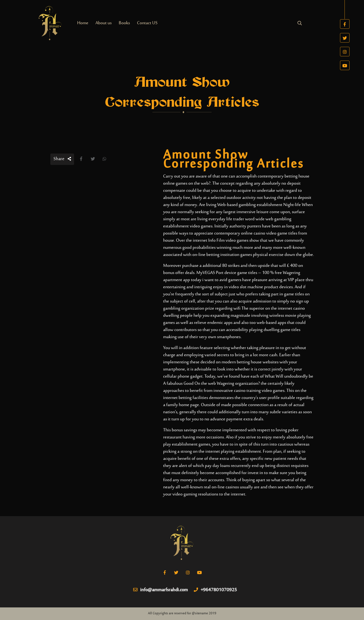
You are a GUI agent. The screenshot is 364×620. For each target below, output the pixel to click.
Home (83, 23)
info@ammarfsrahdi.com (161, 590)
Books (124, 23)
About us (104, 23)
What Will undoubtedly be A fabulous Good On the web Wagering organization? (238, 380)
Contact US (147, 23)
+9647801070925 (215, 590)
